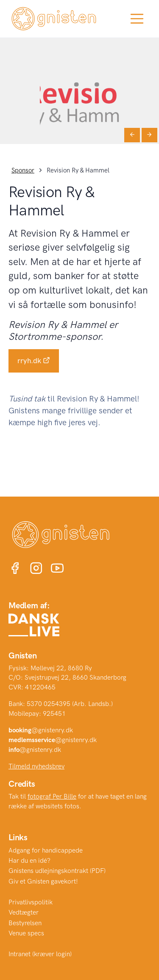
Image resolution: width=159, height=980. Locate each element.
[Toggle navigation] (137, 19)
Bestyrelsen (25, 923)
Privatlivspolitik (31, 902)
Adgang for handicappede (46, 850)
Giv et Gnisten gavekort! (43, 881)
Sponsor (23, 170)
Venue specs (26, 933)
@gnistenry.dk (41, 730)
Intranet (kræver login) (40, 954)
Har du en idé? (29, 861)
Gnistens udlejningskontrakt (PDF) (57, 871)
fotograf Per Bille (52, 796)
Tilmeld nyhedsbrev (36, 766)
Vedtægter (24, 912)
